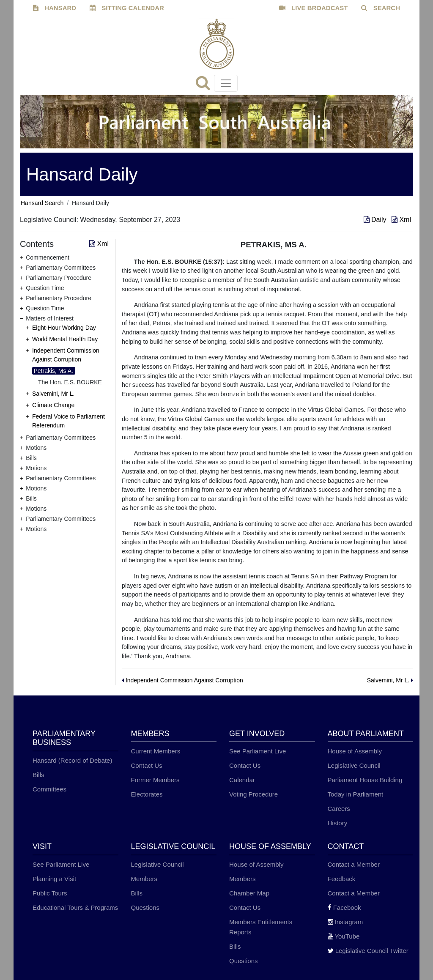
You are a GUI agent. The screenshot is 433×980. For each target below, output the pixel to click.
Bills (38, 775)
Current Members (156, 751)
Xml (401, 220)
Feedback (342, 879)
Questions (145, 907)
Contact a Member (354, 864)
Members (144, 879)
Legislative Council (354, 765)
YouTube (344, 936)
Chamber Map (249, 893)
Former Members (155, 780)
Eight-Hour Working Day (64, 328)
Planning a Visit (54, 879)
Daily (376, 220)
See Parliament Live (258, 751)
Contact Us (147, 765)
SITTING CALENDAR (127, 8)
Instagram (345, 922)
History (338, 823)
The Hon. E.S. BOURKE (70, 382)
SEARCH (381, 8)
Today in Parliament (356, 794)
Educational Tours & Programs (75, 907)
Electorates (147, 794)
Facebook (344, 907)
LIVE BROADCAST (314, 8)
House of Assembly (355, 751)
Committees (49, 789)
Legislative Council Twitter (368, 951)
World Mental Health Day (65, 339)
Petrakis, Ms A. (53, 371)
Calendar (242, 780)
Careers (339, 809)
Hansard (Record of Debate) (72, 760)
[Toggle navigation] (226, 83)
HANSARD (55, 8)
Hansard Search (42, 203)
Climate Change (53, 405)
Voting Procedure (253, 794)
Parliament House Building (365, 780)
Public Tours (50, 893)
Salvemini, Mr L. (53, 394)
